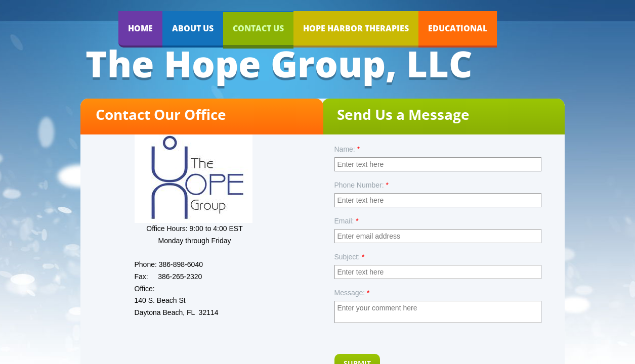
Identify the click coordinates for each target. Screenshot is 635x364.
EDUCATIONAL (458, 28)
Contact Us (258, 28)
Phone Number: (362, 185)
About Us (193, 28)
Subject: (350, 257)
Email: (347, 221)
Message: (352, 293)
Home (140, 28)
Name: (347, 149)
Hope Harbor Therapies (356, 28)
